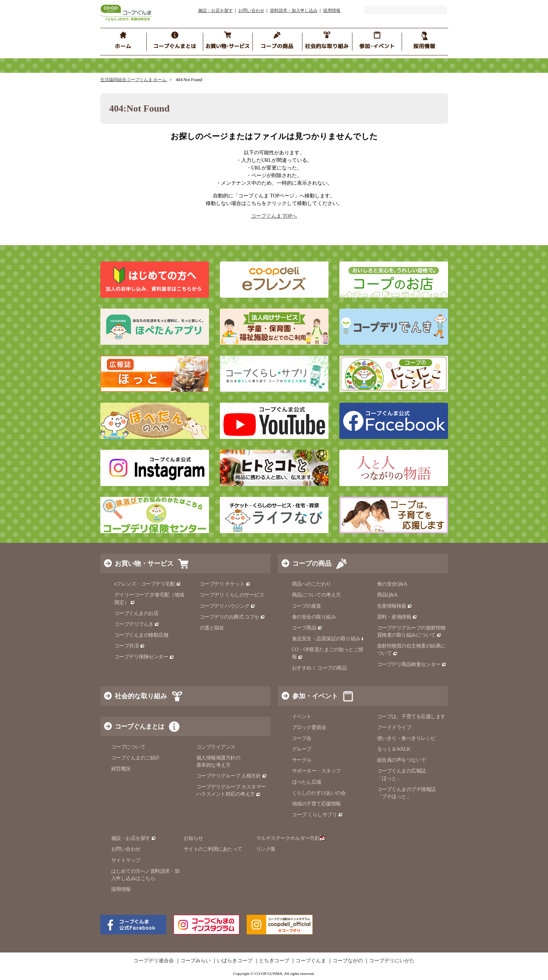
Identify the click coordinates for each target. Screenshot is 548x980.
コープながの (348, 961)
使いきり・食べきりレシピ (406, 738)
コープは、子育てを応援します (411, 717)
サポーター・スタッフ (316, 771)
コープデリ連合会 (154, 961)
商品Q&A (387, 595)
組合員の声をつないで (401, 760)
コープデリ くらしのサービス (232, 595)
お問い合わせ (251, 11)
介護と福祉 (212, 628)
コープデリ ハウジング (228, 606)
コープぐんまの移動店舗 (141, 635)
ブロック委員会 (309, 727)
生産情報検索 (395, 606)
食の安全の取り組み (314, 617)
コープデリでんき (137, 624)
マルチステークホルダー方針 (291, 838)
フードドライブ (394, 727)
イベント (302, 717)
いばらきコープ (235, 961)
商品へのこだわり (311, 584)
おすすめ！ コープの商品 (319, 668)
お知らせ (193, 838)
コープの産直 (307, 606)
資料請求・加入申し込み (294, 11)
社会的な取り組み (141, 696)
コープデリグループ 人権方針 (232, 776)
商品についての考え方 (316, 595)
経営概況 (121, 769)
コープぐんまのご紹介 (136, 758)
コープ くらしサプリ (317, 815)
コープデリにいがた (392, 961)
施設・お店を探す (216, 11)
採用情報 (332, 11)
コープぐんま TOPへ (274, 216)
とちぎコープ (274, 961)
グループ (302, 749)
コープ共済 (130, 646)
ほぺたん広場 (307, 782)
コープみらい (196, 961)
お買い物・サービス (144, 564)
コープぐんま (311, 961)
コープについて (128, 747)
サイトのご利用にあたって (213, 849)
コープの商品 (312, 564)
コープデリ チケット (225, 584)
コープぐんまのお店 (137, 613)
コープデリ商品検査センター (412, 664)
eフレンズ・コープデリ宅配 (148, 584)
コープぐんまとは (139, 726)
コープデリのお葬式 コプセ (233, 617)
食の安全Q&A (392, 584)
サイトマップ (126, 860)
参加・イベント (315, 696)
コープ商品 (307, 628)
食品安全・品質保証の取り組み (329, 639)
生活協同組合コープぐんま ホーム (134, 80)
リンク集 (266, 849)
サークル (302, 760)
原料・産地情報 (397, 617)
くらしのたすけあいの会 (319, 793)
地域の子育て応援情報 (316, 804)
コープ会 (302, 738)
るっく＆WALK (394, 749)
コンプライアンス (216, 747)
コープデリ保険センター (144, 657)
